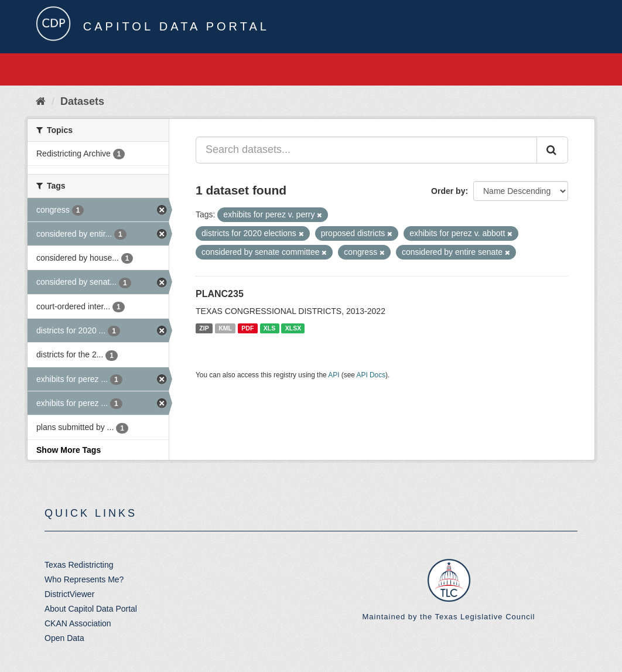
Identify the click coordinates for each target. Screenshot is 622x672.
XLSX (293, 328)
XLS (269, 328)
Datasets (82, 101)
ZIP (204, 328)
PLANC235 (220, 294)
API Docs (371, 375)
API (334, 375)
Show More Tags (69, 450)
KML (225, 328)
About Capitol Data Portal (91, 609)
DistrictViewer (69, 594)
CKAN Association (78, 623)
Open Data (64, 638)
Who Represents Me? (84, 579)
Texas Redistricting (79, 565)
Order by (448, 191)
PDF (247, 328)
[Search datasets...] (366, 150)
